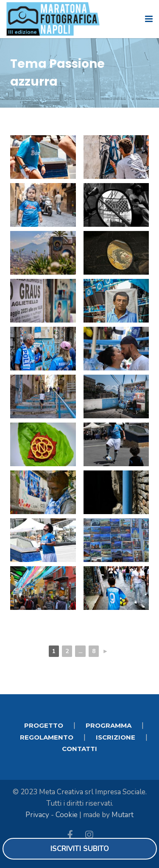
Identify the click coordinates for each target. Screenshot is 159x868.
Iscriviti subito (80, 849)
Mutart (123, 815)
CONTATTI (79, 749)
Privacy (37, 815)
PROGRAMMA (109, 725)
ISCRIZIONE (116, 737)
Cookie (67, 815)
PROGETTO (44, 725)
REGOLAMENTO (47, 737)
